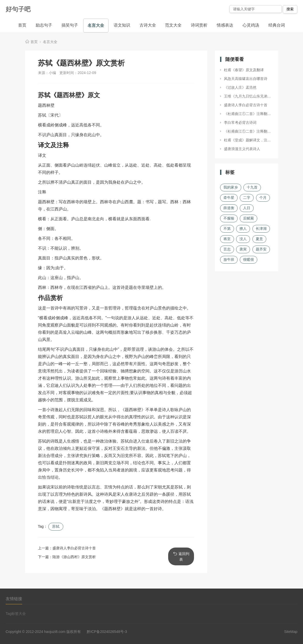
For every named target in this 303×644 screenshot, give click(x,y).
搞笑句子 (70, 25)
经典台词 (277, 25)
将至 (227, 239)
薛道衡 (229, 208)
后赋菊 (248, 218)
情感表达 (225, 25)
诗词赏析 (199, 25)
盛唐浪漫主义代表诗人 (242, 149)
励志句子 (44, 25)
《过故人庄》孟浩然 (240, 87)
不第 (227, 229)
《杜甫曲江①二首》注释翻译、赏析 (248, 114)
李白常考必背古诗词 (240, 123)
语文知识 (122, 25)
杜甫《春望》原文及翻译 (244, 70)
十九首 (252, 187)
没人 (243, 239)
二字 (247, 198)
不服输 (229, 218)
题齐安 (261, 249)
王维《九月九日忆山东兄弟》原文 (248, 96)
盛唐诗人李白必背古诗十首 (74, 548)
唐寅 (243, 249)
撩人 (243, 229)
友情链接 (14, 599)
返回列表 (181, 556)
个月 (263, 198)
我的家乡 (231, 187)
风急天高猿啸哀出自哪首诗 (246, 79)
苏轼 (56, 526)
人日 (247, 208)
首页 (22, 25)
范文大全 (173, 25)
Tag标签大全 (16, 614)
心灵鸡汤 (251, 25)
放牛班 (229, 259)
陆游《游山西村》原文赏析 (74, 557)
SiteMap (291, 632)
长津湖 (261, 229)
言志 (227, 249)
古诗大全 (148, 25)
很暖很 (248, 259)
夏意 (259, 239)
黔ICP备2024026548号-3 (107, 632)
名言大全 (96, 25)
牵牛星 (229, 198)
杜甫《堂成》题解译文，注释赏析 (248, 140)
